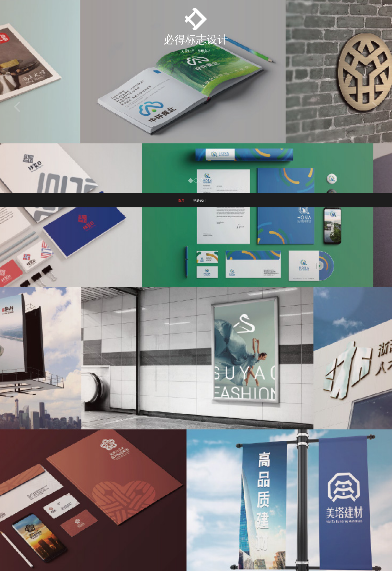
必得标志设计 (196, 39)
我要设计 (200, 200)
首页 (181, 200)
